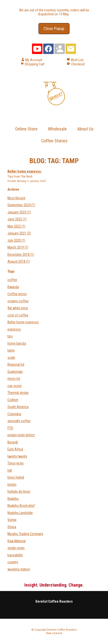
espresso (14, 329)
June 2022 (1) (17, 219)
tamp (11, 350)
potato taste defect (21, 435)
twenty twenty (17, 456)
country (13, 562)
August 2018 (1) (19, 261)
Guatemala (15, 372)
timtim (12, 485)
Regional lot (16, 364)
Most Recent (16, 198)
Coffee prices (17, 294)
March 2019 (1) (18, 247)
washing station (19, 569)
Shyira (12, 527)
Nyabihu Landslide (20, 513)
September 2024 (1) (21, 205)
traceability (15, 555)
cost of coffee (18, 315)
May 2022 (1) (16, 226)
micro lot (14, 379)
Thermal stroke (18, 393)
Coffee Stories (54, 141)
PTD (10, 428)
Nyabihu (13, 499)
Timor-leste (16, 463)
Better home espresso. (25, 171)
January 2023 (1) (19, 212)
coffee (12, 280)
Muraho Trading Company (25, 534)
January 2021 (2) (19, 233)
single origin (16, 548)
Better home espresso (23, 322)
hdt (10, 470)
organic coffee (18, 301)
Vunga (12, 520)
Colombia (14, 414)
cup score (15, 386)
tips (10, 336)
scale (11, 358)
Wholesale (57, 129)
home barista (17, 343)
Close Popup (54, 28)
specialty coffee (19, 421)
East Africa (15, 449)
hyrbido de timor (19, 491)
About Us (85, 129)
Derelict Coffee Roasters (62, 630)
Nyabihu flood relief (21, 506)
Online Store (26, 129)
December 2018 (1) (21, 255)
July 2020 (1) (16, 240)
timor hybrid (16, 477)
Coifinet (13, 400)
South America (18, 407)
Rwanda (13, 287)
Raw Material (17, 541)
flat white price (18, 308)
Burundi (13, 442)
